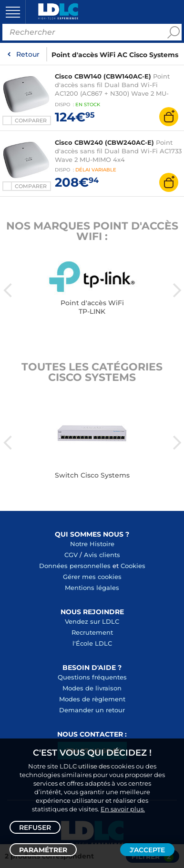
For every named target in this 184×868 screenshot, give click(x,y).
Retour (28, 54)
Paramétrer (43, 850)
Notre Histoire (92, 544)
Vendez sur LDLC (92, 621)
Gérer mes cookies (92, 577)
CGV (71, 555)
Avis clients (102, 555)
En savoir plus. (123, 809)
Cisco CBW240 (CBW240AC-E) (104, 142)
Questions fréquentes (92, 677)
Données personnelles (75, 566)
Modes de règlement (92, 699)
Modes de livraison (92, 688)
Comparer (31, 120)
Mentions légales (92, 588)
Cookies (133, 566)
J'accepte (147, 850)
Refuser (35, 828)
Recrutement (92, 632)
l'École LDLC (92, 643)
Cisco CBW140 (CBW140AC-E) (103, 76)
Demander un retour (92, 710)
